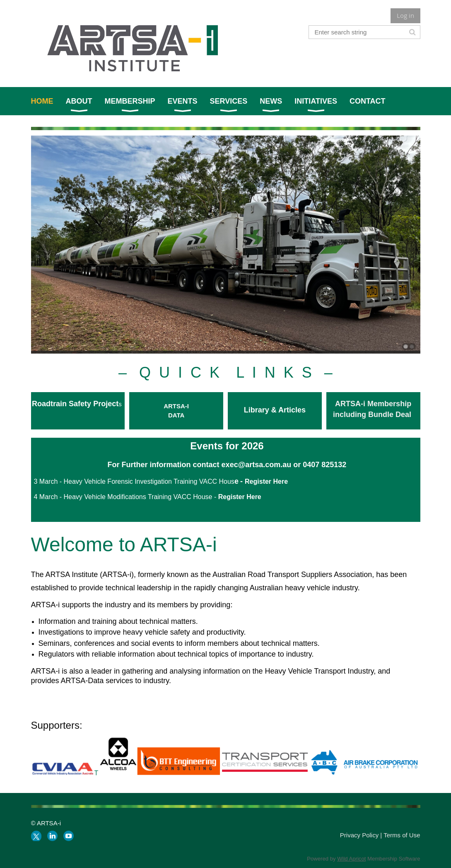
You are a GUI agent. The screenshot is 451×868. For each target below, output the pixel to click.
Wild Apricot (351, 859)
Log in (405, 15)
